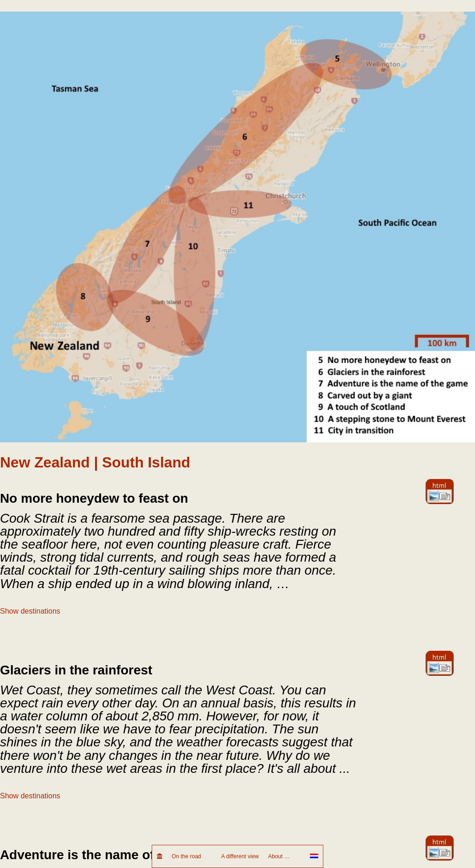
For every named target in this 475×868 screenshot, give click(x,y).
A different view (240, 856)
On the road (192, 856)
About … (284, 856)
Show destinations (30, 611)
